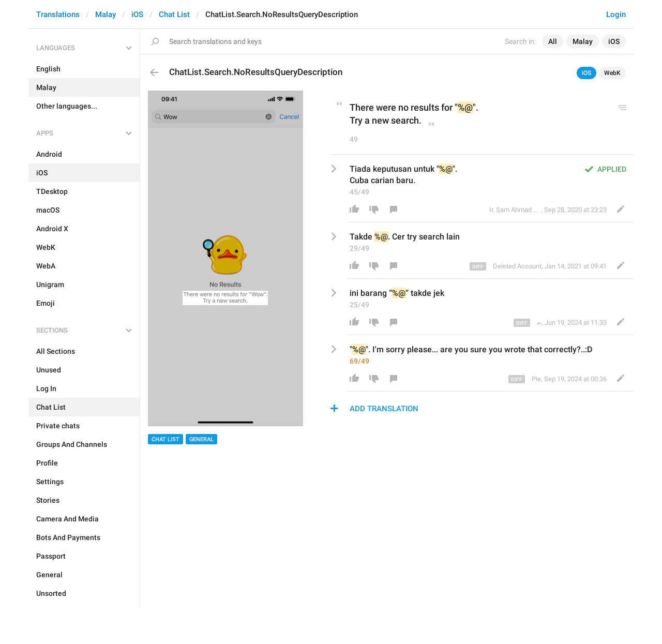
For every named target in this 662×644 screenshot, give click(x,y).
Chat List (174, 14)
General (201, 439)
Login (616, 14)
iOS (137, 14)
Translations (58, 14)
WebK (612, 73)
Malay (106, 14)
